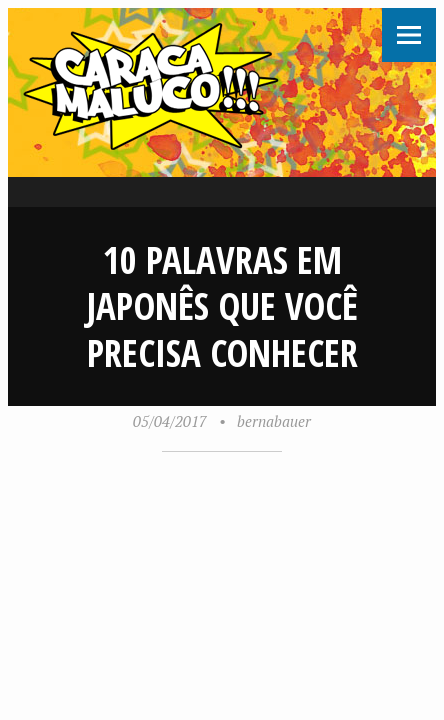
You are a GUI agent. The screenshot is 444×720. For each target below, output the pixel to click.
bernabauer (274, 421)
